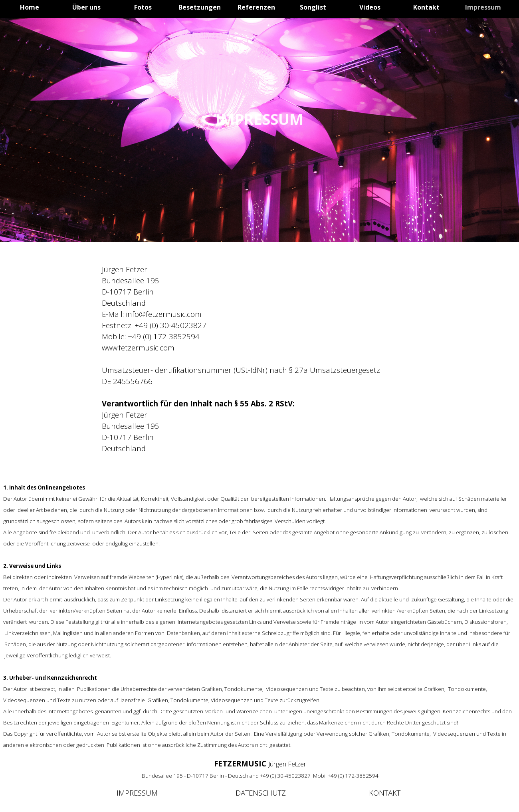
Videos (370, 7)
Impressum (483, 7)
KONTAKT (385, 793)
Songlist (313, 7)
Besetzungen (200, 7)
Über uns (86, 7)
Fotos (143, 7)
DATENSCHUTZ (261, 793)
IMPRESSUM (137, 793)
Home (30, 7)
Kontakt (426, 7)
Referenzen (256, 7)
